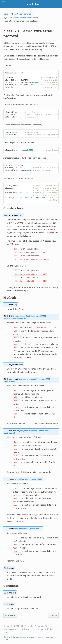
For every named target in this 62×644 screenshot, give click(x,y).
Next (53, 615)
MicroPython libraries (21, 14)
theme (30, 637)
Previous (10, 615)
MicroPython (33, 4)
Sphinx (16, 637)
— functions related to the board (21, 18)
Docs (6, 14)
